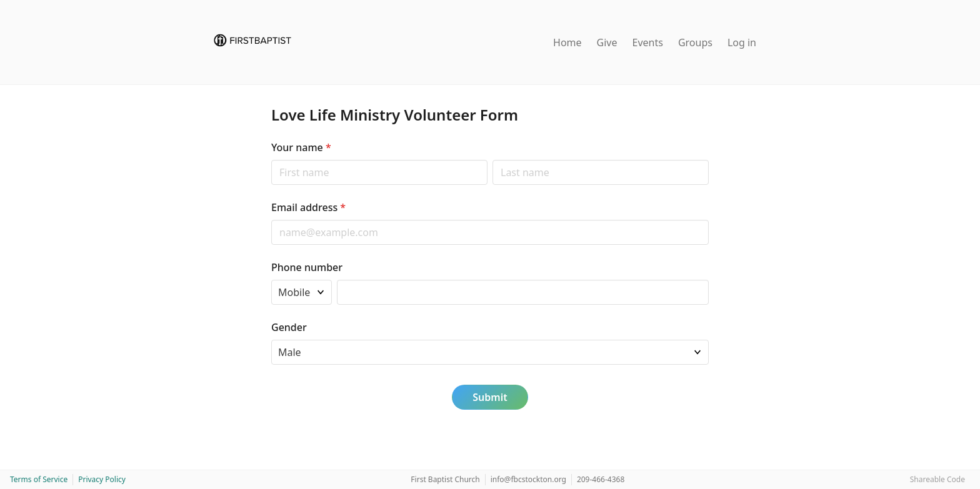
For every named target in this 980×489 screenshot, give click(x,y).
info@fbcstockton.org (528, 479)
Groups (695, 42)
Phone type (271, 279)
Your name (301, 147)
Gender (289, 327)
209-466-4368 (601, 479)
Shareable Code (937, 479)
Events (648, 42)
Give (607, 42)
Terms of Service (39, 479)
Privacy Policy (102, 479)
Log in (742, 42)
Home (567, 42)
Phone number (307, 267)
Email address (308, 207)
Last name (492, 160)
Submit (490, 397)
